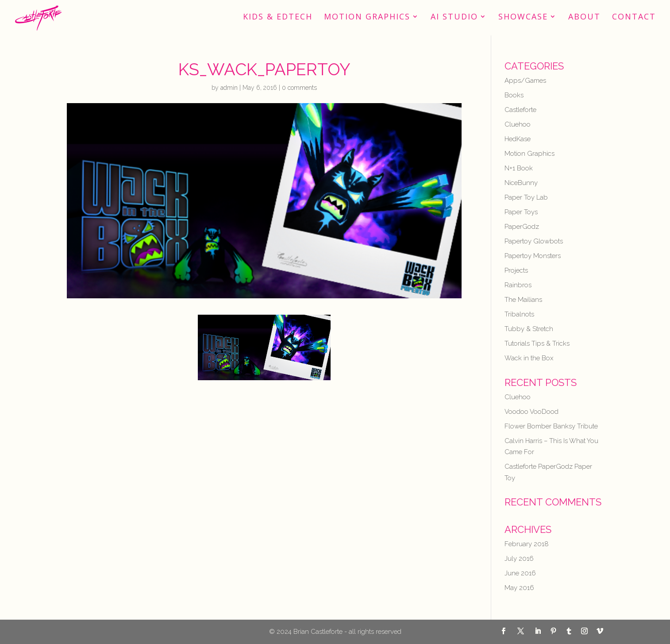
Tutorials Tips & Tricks (537, 343)
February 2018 (527, 544)
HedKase (518, 139)
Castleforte (520, 110)
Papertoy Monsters (533, 256)
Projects (516, 270)
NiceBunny (521, 183)
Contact (634, 17)
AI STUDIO (454, 17)
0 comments (299, 88)
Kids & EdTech (278, 17)
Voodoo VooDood (531, 412)
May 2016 (519, 588)
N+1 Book (519, 168)
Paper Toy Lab (526, 197)
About (584, 17)
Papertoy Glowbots (534, 241)
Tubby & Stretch (529, 329)
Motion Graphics (367, 17)
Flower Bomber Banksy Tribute (551, 426)
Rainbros (518, 285)
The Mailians (523, 300)
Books (514, 95)
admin (229, 88)
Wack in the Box (529, 358)
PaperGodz (522, 227)
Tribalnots (519, 314)
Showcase (523, 17)
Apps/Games (525, 81)
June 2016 (520, 573)
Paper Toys (521, 212)
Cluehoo (518, 124)
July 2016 (519, 559)
